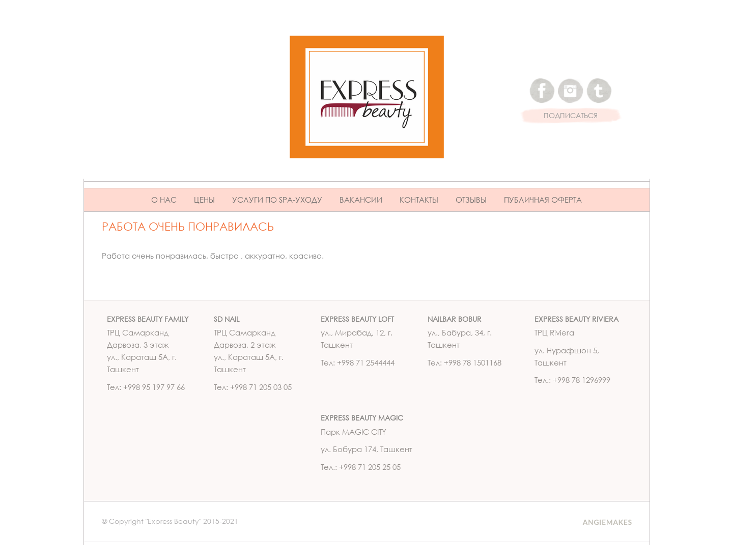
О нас (164, 200)
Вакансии (361, 200)
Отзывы (471, 200)
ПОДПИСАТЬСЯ (571, 116)
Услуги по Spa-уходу (277, 200)
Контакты (419, 200)
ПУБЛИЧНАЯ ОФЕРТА (543, 200)
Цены (204, 200)
